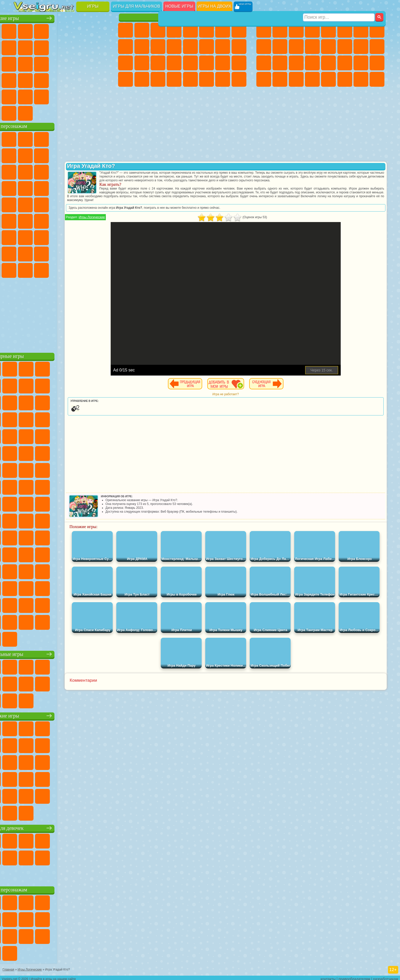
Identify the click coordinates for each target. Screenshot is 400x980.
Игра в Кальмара (102, 220)
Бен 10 (361, 63)
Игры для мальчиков (136, 6)
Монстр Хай (207, 30)
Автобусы (264, 79)
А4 (21, 236)
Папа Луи (223, 47)
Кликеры (54, 63)
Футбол (280, 30)
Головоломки (21, 96)
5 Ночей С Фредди (102, 138)
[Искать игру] (339, 7)
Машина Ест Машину (328, 63)
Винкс (174, 79)
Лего (102, 155)
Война (54, 112)
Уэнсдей (21, 269)
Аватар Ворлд (70, 253)
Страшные (21, 63)
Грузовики (312, 47)
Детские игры (63, 715)
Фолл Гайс (37, 220)
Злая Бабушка (86, 155)
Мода (223, 63)
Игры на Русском (86, 63)
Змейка (102, 79)
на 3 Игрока (37, 96)
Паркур (361, 79)
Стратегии (296, 30)
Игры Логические (141, 221)
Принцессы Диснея (207, 63)
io (102, 47)
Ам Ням (54, 171)
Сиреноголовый (54, 220)
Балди (37, 236)
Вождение (21, 112)
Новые (21, 30)
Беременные (239, 47)
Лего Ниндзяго (86, 138)
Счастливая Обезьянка (70, 204)
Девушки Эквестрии (142, 30)
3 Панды (86, 171)
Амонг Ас (70, 220)
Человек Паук (102, 187)
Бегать (296, 79)
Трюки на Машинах (86, 79)
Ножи (102, 63)
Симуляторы (54, 30)
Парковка (264, 30)
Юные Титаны (102, 204)
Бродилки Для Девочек (223, 30)
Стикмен (296, 47)
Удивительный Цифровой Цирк (102, 269)
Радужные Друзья (37, 253)
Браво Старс (86, 220)
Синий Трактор (21, 220)
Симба (86, 253)
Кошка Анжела (125, 47)
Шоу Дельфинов (70, 171)
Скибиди (54, 269)
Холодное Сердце (142, 47)
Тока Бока (54, 253)
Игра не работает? (250, 398)
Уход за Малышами (239, 63)
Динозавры (21, 79)
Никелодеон (54, 96)
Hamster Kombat (86, 269)
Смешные (86, 47)
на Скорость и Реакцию (70, 79)
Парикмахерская (190, 47)
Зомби (328, 30)
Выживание (296, 63)
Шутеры (280, 79)
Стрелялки (312, 79)
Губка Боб (37, 138)
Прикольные (37, 79)
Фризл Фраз (21, 204)
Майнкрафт (361, 30)
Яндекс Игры (21, 47)
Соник (37, 187)
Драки (328, 47)
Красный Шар (37, 155)
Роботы (377, 47)
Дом (223, 79)
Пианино (158, 79)
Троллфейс (54, 155)
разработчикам (386, 976)
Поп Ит (37, 47)
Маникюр (158, 63)
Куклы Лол (239, 79)
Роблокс (86, 236)
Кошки (158, 47)
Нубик (102, 236)
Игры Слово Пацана (102, 253)
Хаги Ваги (70, 236)
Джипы (345, 79)
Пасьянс (70, 63)
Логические (37, 63)
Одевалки (174, 47)
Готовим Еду (190, 79)
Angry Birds (37, 171)
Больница (142, 63)
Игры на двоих (214, 6)
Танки (312, 30)
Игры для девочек (183, 17)
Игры (93, 6)
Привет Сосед (21, 253)
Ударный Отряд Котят (70, 187)
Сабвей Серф (21, 171)
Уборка (142, 79)
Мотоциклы (280, 47)
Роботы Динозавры (280, 63)
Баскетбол (102, 96)
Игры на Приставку (86, 112)
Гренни (54, 236)
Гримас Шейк (70, 269)
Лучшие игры (63, 17)
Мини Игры (54, 79)
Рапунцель (125, 63)
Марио (86, 187)
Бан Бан (37, 269)
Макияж (190, 63)
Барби (174, 30)
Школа (86, 96)
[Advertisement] (63, 313)
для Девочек (37, 30)
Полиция (264, 63)
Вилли (21, 138)
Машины (377, 30)
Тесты (190, 30)
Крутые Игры (70, 96)
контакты (328, 976)
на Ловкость (102, 30)
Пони (125, 30)
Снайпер (361, 47)
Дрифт (377, 63)
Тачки (102, 171)
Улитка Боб (21, 155)
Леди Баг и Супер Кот (70, 155)
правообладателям (354, 976)
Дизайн (125, 79)
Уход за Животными (207, 79)
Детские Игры (70, 30)
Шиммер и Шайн (54, 204)
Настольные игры (63, 653)
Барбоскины (54, 187)
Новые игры (179, 6)
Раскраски (239, 30)
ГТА (345, 63)
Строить (70, 112)
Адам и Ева (37, 204)
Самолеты (328, 79)
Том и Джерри (86, 204)
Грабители (312, 63)
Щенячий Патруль (54, 138)
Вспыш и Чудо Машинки (21, 187)
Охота (377, 79)
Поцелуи (207, 47)
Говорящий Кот (70, 138)
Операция (174, 63)
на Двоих (86, 30)
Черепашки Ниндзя (264, 47)
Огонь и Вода (158, 30)
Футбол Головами (37, 112)
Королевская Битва (345, 30)
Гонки (345, 47)
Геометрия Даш (54, 47)
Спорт (70, 47)
